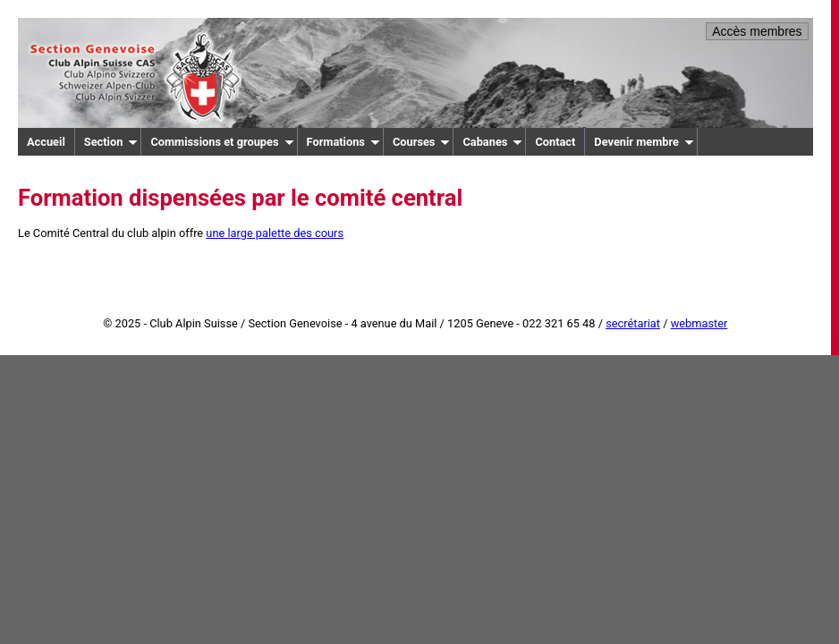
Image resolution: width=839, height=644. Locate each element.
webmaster (699, 323)
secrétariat (633, 323)
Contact (555, 142)
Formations (343, 142)
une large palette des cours (275, 233)
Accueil (46, 142)
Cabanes (492, 142)
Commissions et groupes (222, 142)
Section (111, 142)
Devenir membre (644, 142)
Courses (422, 142)
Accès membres (757, 31)
